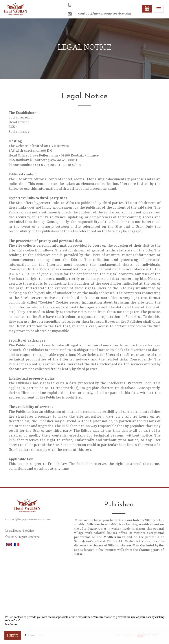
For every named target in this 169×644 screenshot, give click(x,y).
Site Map (28, 530)
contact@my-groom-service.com (105, 14)
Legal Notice (13, 530)
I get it (13, 635)
